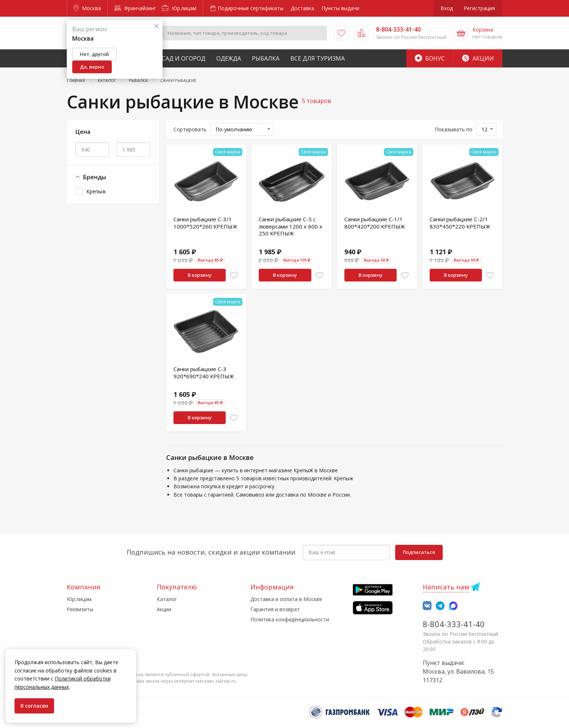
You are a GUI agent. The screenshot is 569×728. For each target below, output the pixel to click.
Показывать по (454, 129)
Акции (478, 58)
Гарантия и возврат (275, 609)
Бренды (91, 177)
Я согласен (34, 706)
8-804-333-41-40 (454, 624)
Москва (87, 8)
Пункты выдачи (340, 8)
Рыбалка (266, 58)
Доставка (302, 8)
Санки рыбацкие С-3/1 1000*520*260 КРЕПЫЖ (205, 223)
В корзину (200, 275)
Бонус (430, 58)
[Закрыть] (156, 26)
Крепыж (96, 191)
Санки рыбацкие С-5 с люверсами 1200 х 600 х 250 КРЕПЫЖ (290, 226)
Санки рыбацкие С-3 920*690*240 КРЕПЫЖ (204, 373)
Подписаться (419, 552)
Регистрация (479, 8)
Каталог (167, 599)
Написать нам (446, 587)
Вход (447, 8)
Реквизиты (80, 609)
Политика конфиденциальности (290, 619)
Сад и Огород (184, 58)
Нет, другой (94, 54)
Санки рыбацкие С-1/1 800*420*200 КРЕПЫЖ (375, 223)
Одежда (229, 58)
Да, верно (92, 67)
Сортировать (190, 129)
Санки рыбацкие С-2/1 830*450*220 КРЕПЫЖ (460, 223)
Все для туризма (318, 58)
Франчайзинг (135, 8)
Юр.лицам (179, 8)
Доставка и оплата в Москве (286, 599)
